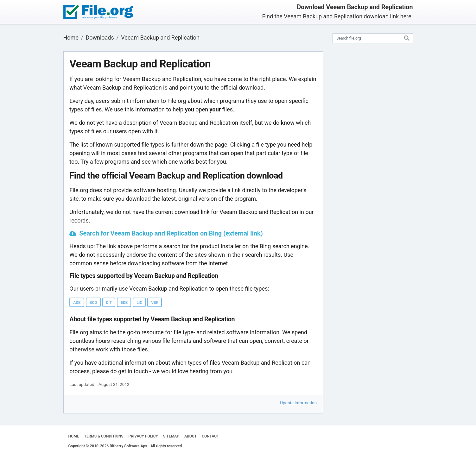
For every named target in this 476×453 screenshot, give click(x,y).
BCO (93, 303)
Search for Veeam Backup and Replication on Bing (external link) (171, 233)
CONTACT (210, 436)
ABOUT (190, 436)
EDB (124, 303)
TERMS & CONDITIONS (104, 436)
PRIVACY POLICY (143, 436)
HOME (74, 436)
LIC (139, 303)
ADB (77, 303)
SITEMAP (171, 436)
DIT (109, 303)
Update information (298, 403)
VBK (155, 303)
